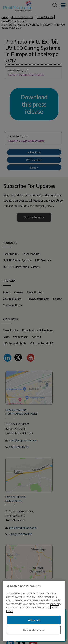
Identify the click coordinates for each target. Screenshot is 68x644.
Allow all (34, 620)
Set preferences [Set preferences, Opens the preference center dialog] (34, 630)
